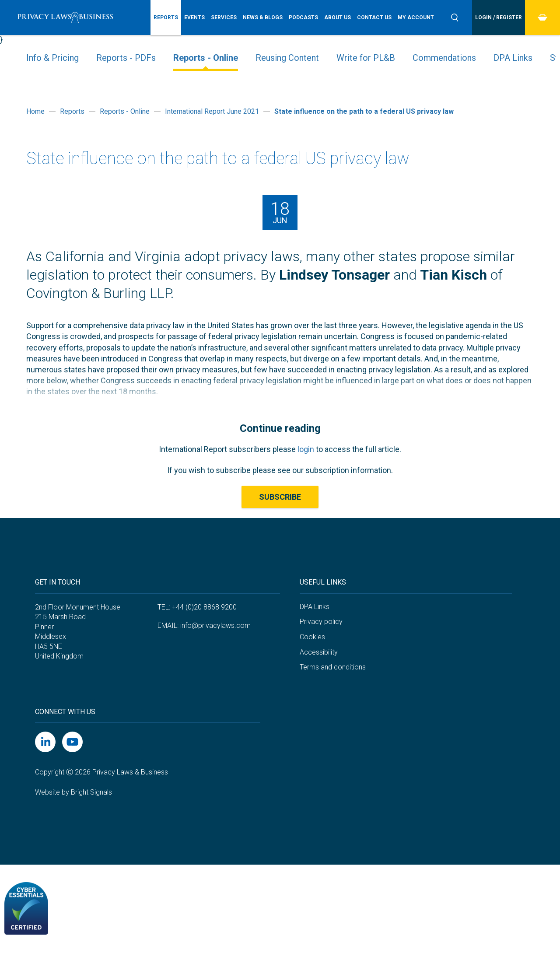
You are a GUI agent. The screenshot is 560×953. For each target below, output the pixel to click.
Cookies (312, 637)
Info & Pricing (52, 58)
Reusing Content (287, 58)
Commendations (444, 58)
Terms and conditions (333, 667)
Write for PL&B (366, 58)
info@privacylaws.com (215, 625)
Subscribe (280, 497)
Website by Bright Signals (73, 792)
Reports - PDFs (126, 58)
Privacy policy (321, 622)
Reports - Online (206, 58)
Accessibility (319, 652)
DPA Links (513, 58)
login (306, 449)
